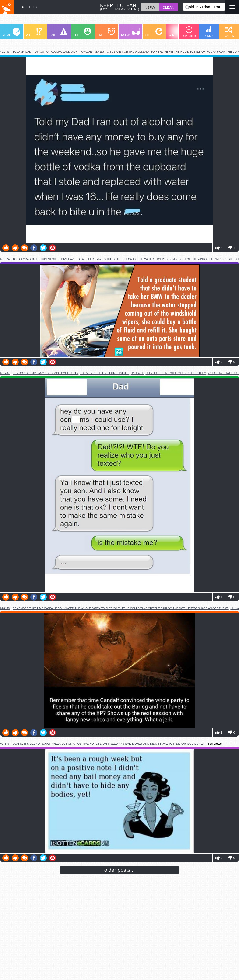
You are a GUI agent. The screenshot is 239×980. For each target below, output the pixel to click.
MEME (11, 32)
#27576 (5, 744)
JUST (29, 7)
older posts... (120, 870)
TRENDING (209, 32)
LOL (82, 32)
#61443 (5, 52)
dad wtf (137, 373)
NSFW (130, 32)
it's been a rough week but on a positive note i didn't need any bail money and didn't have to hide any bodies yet (114, 744)
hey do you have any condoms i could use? (46, 373)
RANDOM (229, 32)
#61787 (5, 373)
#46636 (5, 608)
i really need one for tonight (105, 373)
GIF (154, 32)
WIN (178, 32)
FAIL (58, 32)
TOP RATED (189, 32)
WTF (34, 32)
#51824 (5, 259)
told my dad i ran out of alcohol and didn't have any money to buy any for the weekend (81, 52)
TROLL (106, 32)
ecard (17, 744)
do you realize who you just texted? (176, 373)
